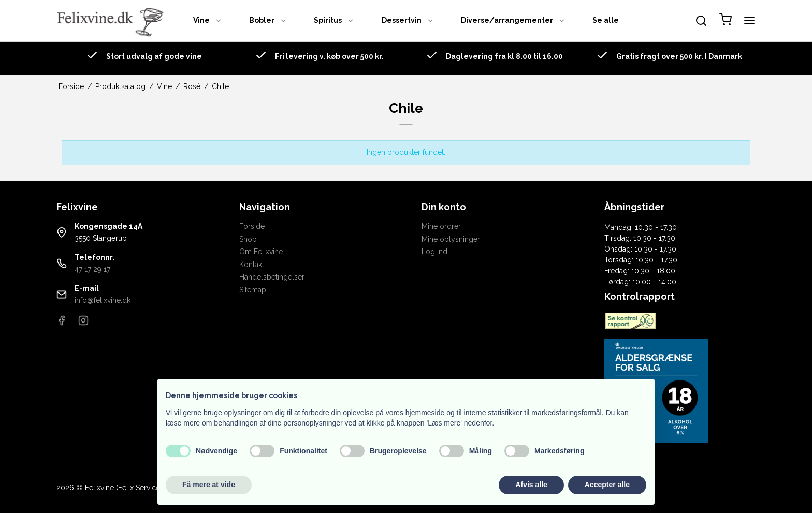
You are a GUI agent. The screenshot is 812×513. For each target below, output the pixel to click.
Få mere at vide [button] (209, 485)
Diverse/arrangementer (513, 20)
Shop (248, 239)
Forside (252, 226)
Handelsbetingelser (272, 277)
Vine (208, 20)
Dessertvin (408, 20)
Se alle (606, 20)
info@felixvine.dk (103, 300)
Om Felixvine (261, 252)
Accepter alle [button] (607, 485)
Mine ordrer (441, 226)
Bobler (268, 20)
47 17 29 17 (92, 269)
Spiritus (334, 20)
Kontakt (252, 265)
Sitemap (253, 290)
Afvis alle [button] (531, 485)
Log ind (434, 252)
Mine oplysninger (451, 239)
